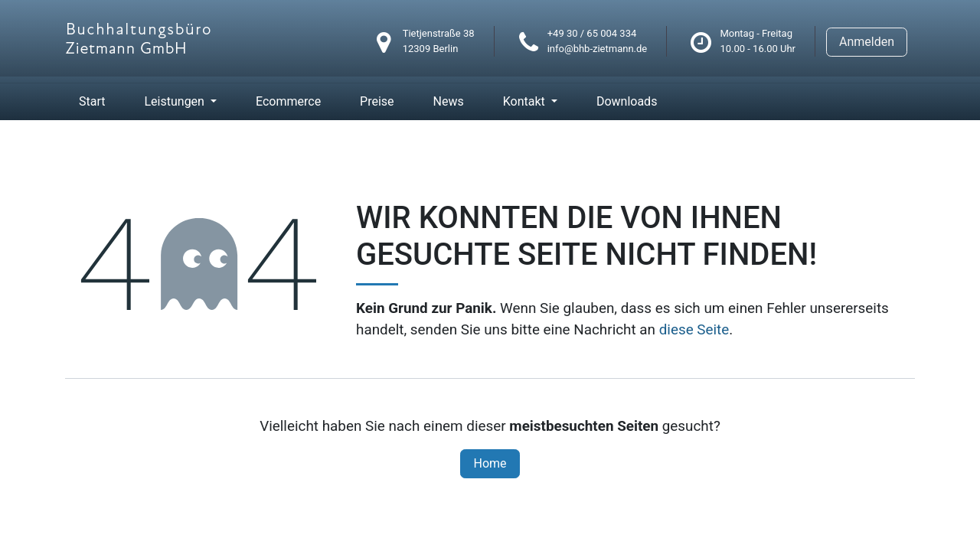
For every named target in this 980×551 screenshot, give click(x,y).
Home (490, 463)
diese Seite (694, 329)
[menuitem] (92, 102)
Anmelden (867, 42)
